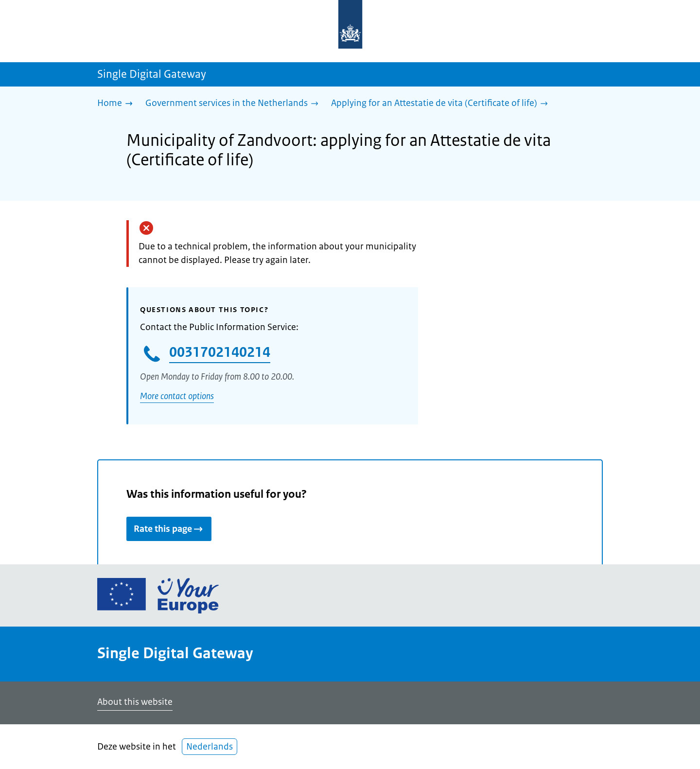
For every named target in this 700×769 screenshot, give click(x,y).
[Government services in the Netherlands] (234, 104)
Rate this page (169, 529)
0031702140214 (220, 352)
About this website (135, 702)
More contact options (177, 396)
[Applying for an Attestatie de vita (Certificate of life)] (442, 104)
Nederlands (210, 747)
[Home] (117, 104)
